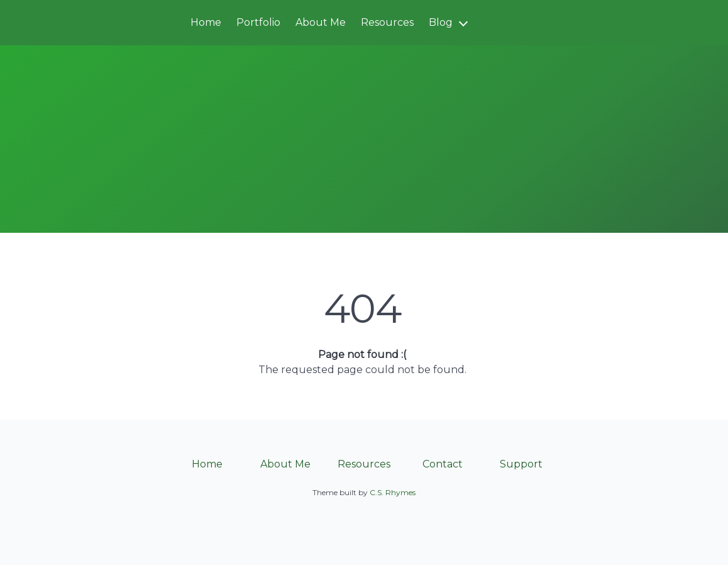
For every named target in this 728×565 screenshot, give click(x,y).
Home (206, 22)
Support (521, 464)
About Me (321, 22)
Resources (387, 22)
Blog (441, 22)
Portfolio (258, 22)
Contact (443, 464)
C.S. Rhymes (393, 492)
